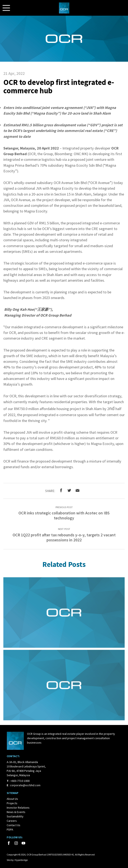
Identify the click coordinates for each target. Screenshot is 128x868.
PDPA (10, 830)
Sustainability (15, 816)
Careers (12, 821)
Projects (12, 803)
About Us (12, 799)
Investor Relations (18, 808)
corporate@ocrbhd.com (25, 785)
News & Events (16, 812)
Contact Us (14, 825)
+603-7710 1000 (20, 781)
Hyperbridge (21, 860)
